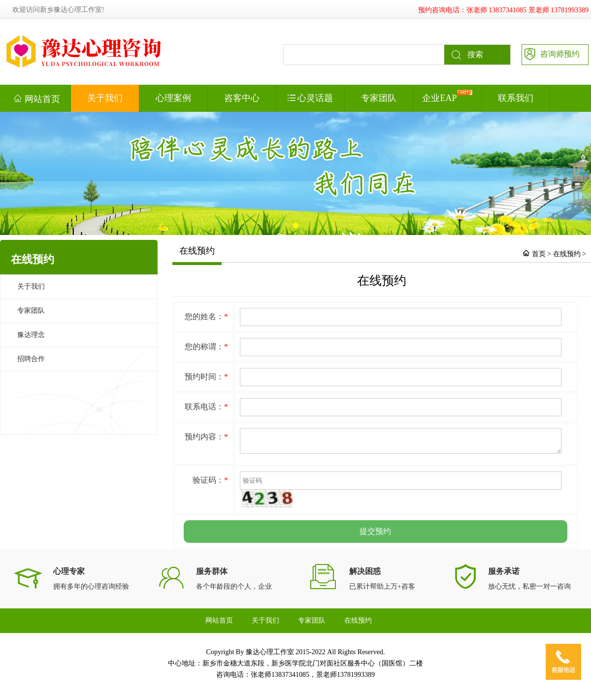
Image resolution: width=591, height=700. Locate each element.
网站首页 (37, 99)
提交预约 (375, 534)
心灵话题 (311, 98)
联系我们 (516, 98)
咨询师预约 (551, 53)
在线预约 (567, 254)
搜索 (464, 55)
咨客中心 (242, 98)
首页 (539, 254)
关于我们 (105, 98)
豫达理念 (31, 335)
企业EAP (447, 96)
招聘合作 (31, 359)
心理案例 (173, 98)
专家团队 (379, 98)
